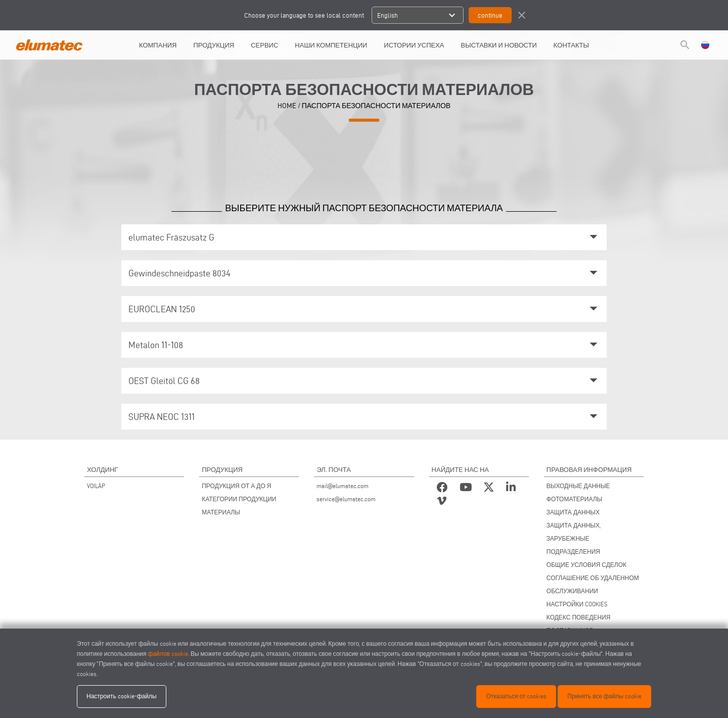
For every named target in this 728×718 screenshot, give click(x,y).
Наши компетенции (331, 45)
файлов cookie (168, 654)
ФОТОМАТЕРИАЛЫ (574, 499)
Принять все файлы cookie (604, 696)
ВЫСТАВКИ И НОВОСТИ (499, 45)
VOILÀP (96, 486)
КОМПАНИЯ (158, 45)
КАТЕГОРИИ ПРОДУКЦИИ (239, 499)
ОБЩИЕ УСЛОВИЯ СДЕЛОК (586, 565)
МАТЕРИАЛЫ (221, 512)
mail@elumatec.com (343, 486)
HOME (287, 106)
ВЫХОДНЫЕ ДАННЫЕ (578, 486)
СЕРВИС (264, 45)
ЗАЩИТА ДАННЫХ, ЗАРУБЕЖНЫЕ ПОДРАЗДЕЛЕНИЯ (574, 538)
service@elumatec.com (346, 499)
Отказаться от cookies (516, 696)
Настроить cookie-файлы (122, 696)
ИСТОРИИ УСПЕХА (414, 45)
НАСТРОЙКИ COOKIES (577, 604)
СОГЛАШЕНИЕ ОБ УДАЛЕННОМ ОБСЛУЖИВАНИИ (593, 584)
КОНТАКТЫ (571, 45)
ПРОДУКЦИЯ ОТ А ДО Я (236, 486)
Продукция (214, 45)
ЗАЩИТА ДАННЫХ (573, 512)
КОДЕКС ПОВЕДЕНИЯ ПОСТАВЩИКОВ (579, 624)
